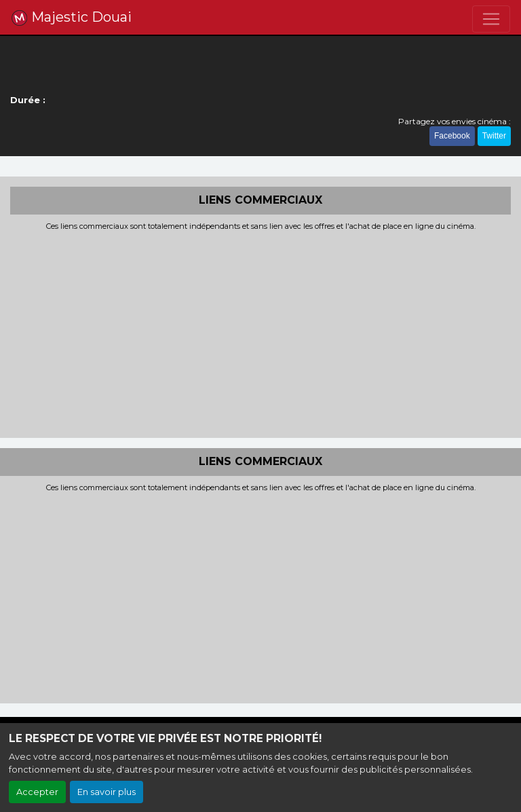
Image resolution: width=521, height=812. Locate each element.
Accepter (37, 792)
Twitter (494, 136)
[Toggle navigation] (491, 19)
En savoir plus (107, 792)
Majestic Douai (71, 18)
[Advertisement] (260, 333)
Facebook (452, 136)
